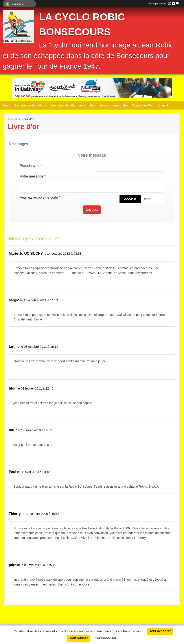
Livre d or (165, 105)
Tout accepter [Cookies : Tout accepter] (160, 631)
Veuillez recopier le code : (41, 197)
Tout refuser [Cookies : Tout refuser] (79, 638)
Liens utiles (120, 105)
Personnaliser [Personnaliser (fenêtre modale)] (105, 638)
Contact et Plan (143, 105)
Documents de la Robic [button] (31, 105)
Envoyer (92, 209)
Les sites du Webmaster (69, 105)
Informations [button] (99, 105)
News (6, 105)
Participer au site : (164, 4)
